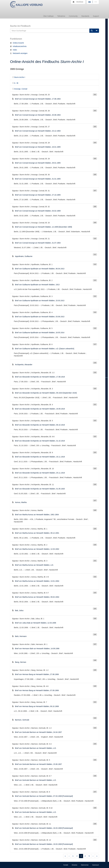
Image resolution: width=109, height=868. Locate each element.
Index (14, 50)
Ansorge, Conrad (20, 89)
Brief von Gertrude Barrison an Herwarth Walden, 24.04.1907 (37, 732)
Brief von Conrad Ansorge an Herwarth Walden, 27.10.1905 (36, 195)
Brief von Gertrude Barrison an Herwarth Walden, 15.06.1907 (37, 764)
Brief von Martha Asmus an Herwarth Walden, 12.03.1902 (36, 549)
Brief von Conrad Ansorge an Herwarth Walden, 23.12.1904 (36, 131)
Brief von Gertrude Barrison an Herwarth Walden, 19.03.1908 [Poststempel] (42, 844)
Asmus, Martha (19, 502)
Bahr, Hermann (19, 636)
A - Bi (15, 83)
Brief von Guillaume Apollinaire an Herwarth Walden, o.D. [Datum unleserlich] (43, 349)
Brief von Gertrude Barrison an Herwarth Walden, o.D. (34, 748)
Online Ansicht (17, 43)
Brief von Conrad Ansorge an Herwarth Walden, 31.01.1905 (36, 179)
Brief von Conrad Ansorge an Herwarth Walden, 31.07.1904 (36, 243)
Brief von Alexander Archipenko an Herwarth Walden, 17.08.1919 (38, 377)
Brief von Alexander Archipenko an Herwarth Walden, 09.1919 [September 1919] (44, 393)
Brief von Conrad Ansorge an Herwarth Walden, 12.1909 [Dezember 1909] (42, 227)
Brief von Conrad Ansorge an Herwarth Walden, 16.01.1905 (36, 147)
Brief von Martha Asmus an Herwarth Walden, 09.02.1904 (36, 597)
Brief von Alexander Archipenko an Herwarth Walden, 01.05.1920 (38, 489)
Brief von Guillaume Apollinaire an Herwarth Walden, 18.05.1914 (38, 333)
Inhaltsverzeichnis (18, 46)
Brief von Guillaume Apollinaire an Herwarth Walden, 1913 (36, 285)
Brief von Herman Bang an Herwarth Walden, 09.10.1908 (35, 706)
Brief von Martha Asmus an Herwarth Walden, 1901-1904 (35, 515)
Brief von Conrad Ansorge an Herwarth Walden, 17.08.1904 (36, 99)
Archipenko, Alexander (22, 365)
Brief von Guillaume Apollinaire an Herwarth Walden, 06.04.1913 (38, 269)
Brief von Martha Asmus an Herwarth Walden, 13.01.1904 (36, 581)
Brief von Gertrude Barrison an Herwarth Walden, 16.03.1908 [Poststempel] (42, 828)
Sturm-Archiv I (19, 77)
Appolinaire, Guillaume (22, 256)
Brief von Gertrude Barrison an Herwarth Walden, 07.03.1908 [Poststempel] (42, 796)
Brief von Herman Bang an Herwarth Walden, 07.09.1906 (35, 690)
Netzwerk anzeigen (19, 53)
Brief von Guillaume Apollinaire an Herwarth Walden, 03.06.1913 (38, 317)
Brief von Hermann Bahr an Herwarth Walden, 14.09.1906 (36, 649)
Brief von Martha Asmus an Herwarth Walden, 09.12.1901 (36, 533)
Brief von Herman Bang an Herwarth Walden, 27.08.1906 (35, 674)
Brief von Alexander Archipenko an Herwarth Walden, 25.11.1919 (38, 473)
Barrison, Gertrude (21, 720)
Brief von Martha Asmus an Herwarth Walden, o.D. (33, 565)
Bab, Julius (18, 610)
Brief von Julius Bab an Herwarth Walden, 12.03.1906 (34, 623)
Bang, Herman (19, 662)
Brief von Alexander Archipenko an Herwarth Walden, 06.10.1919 (38, 425)
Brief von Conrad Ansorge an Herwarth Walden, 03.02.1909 (36, 211)
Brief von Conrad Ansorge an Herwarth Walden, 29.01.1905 (36, 163)
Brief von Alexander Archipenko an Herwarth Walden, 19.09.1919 (38, 409)
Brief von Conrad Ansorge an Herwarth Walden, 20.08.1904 (36, 115)
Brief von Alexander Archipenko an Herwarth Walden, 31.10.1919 (38, 441)
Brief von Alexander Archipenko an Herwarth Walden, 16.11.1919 (38, 457)
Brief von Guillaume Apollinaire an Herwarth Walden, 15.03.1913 (38, 301)
